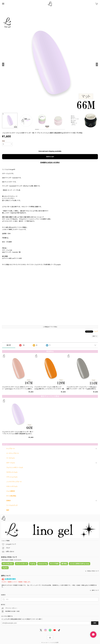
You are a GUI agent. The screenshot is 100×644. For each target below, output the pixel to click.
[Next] (97, 64)
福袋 (8, 510)
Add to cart (50, 157)
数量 (3, 141)
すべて (9, 345)
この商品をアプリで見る (50, 327)
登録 (95, 623)
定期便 (8, 501)
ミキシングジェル (12, 486)
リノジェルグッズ (12, 505)
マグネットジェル (12, 472)
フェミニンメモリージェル (15, 467)
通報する (95, 336)
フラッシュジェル (12, 477)
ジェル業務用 (11, 491)
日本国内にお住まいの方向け (50, 162)
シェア (96, 331)
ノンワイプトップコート (14, 482)
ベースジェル (10, 458)
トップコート (11, 449)
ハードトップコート (13, 453)
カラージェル (11, 463)
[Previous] (3, 64)
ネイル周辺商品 (11, 496)
